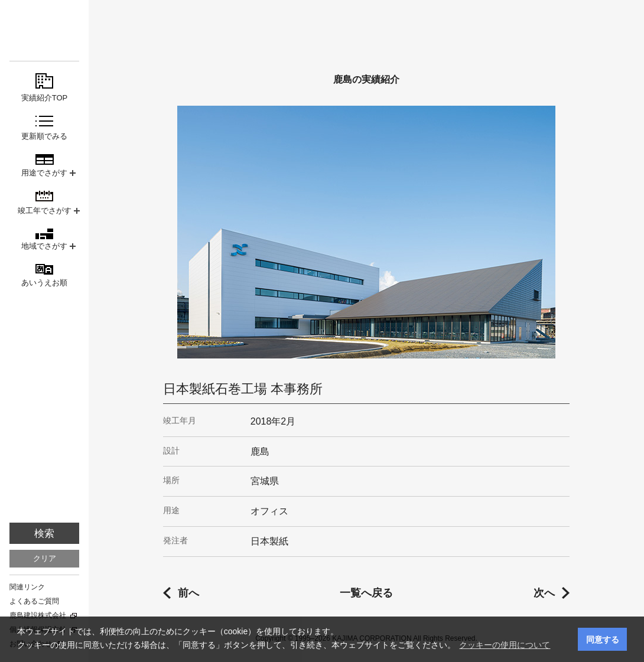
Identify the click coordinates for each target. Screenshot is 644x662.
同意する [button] (603, 640)
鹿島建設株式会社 (38, 615)
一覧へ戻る (366, 593)
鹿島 (44, 30)
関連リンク (27, 587)
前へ (188, 593)
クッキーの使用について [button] (505, 645)
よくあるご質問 (34, 601)
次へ (544, 593)
